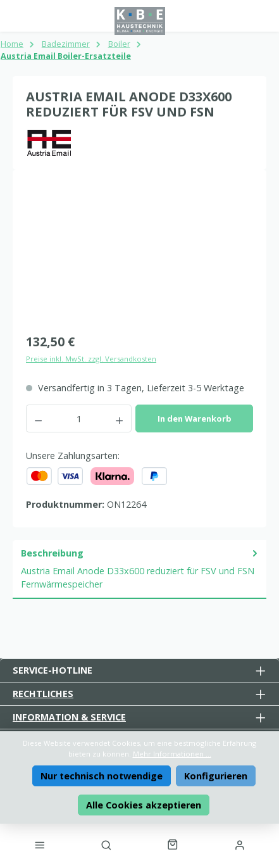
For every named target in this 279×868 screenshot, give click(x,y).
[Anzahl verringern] (38, 418)
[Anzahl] (79, 418)
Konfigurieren (216, 776)
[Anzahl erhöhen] (120, 418)
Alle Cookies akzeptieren (144, 805)
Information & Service (69, 717)
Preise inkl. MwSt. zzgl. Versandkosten (91, 359)
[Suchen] (106, 845)
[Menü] (40, 845)
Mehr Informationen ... (172, 754)
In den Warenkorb (195, 418)
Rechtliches (43, 694)
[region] (139, 254)
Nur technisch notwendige (102, 776)
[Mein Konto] (239, 845)
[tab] (139, 569)
